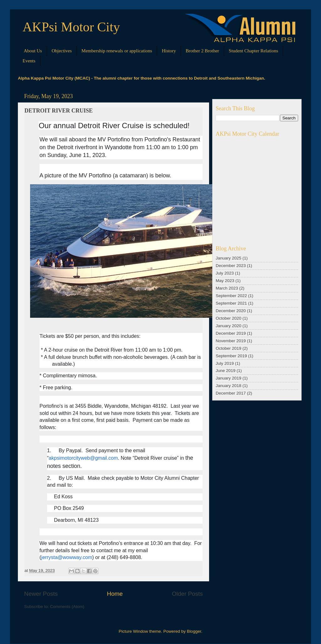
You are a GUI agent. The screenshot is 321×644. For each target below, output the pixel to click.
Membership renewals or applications (117, 51)
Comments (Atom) (67, 607)
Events (29, 61)
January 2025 (229, 258)
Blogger (194, 631)
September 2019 (231, 356)
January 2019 (229, 378)
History (169, 51)
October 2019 (229, 348)
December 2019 (231, 333)
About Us (33, 51)
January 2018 (229, 386)
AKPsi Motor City (71, 27)
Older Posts (187, 594)
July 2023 (225, 273)
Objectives (62, 51)
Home (115, 594)
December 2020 (231, 311)
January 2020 (229, 326)
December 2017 (231, 393)
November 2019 (231, 341)
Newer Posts (41, 594)
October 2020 (229, 318)
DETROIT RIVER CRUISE (59, 111)
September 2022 (231, 296)
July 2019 (225, 363)
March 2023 (227, 288)
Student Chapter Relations (253, 51)
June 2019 (226, 371)
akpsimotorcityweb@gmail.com (83, 458)
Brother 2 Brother (202, 51)
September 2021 (231, 303)
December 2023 (231, 266)
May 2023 (225, 281)
